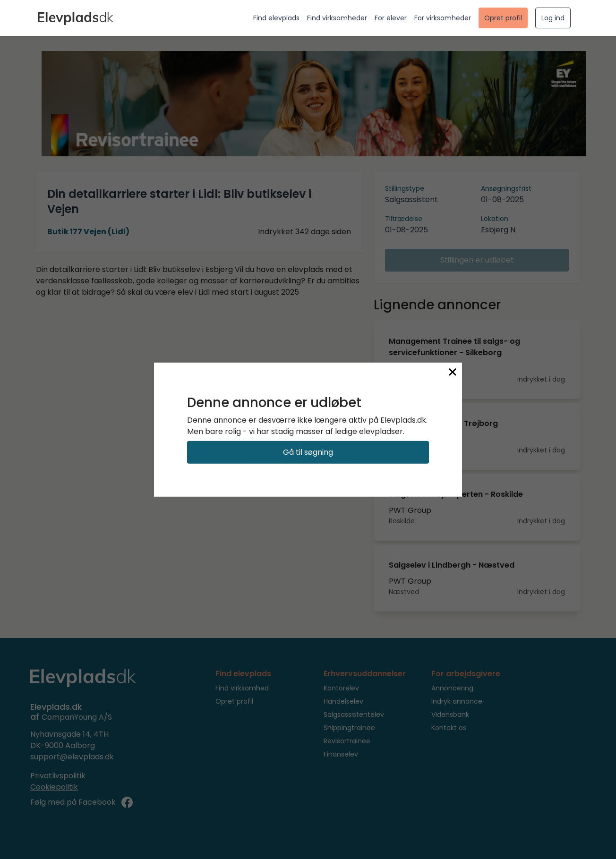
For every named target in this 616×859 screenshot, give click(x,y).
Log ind (553, 18)
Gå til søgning (308, 452)
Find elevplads (276, 18)
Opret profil (503, 18)
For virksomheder (443, 18)
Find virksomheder (337, 18)
